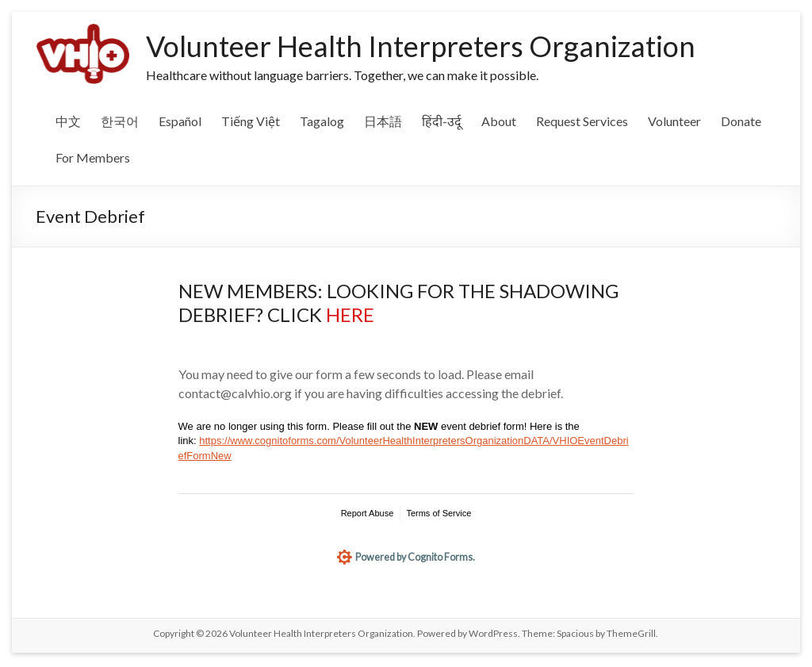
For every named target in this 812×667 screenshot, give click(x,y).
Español (180, 121)
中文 (68, 121)
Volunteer (674, 121)
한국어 (120, 121)
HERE (350, 314)
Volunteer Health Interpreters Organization (421, 46)
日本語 (383, 121)
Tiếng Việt (251, 121)
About (499, 121)
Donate (741, 121)
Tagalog (322, 121)
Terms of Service (439, 513)
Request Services (582, 121)
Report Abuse (368, 513)
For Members (93, 157)
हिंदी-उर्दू (442, 121)
